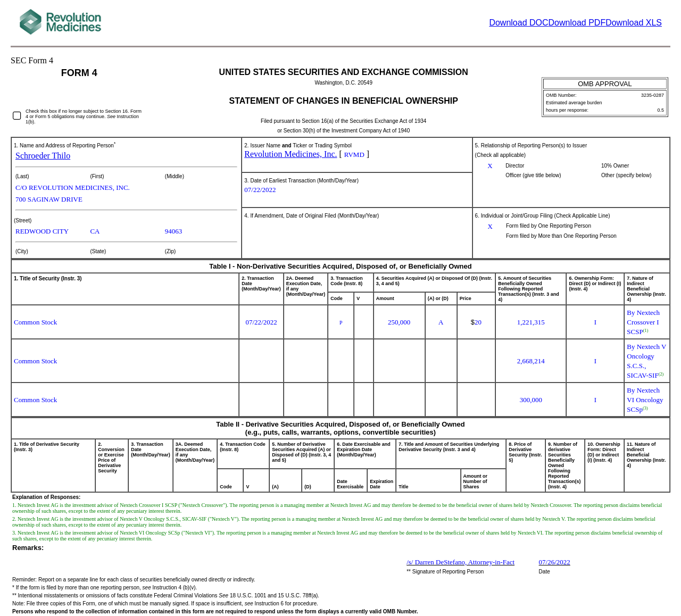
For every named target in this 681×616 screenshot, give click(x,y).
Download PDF (577, 23)
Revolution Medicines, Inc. (290, 154)
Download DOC (518, 23)
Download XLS (634, 23)
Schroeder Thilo (43, 156)
